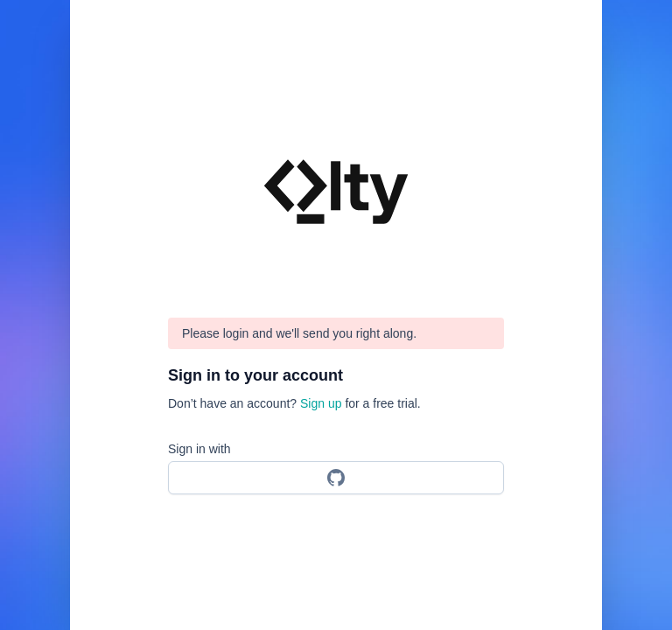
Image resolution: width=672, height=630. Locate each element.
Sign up (321, 403)
